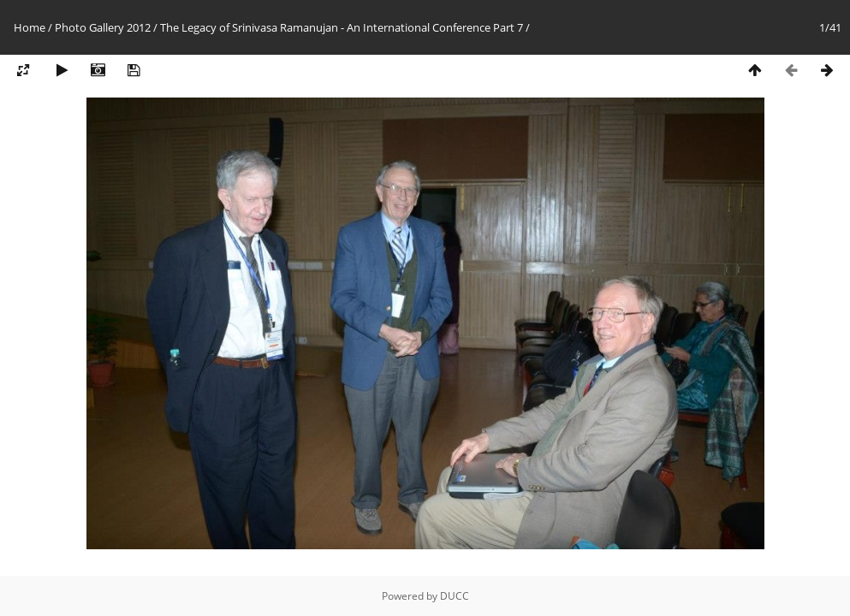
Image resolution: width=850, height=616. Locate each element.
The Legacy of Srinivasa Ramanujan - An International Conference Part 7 (342, 27)
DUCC (455, 596)
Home (30, 27)
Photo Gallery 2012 (103, 27)
